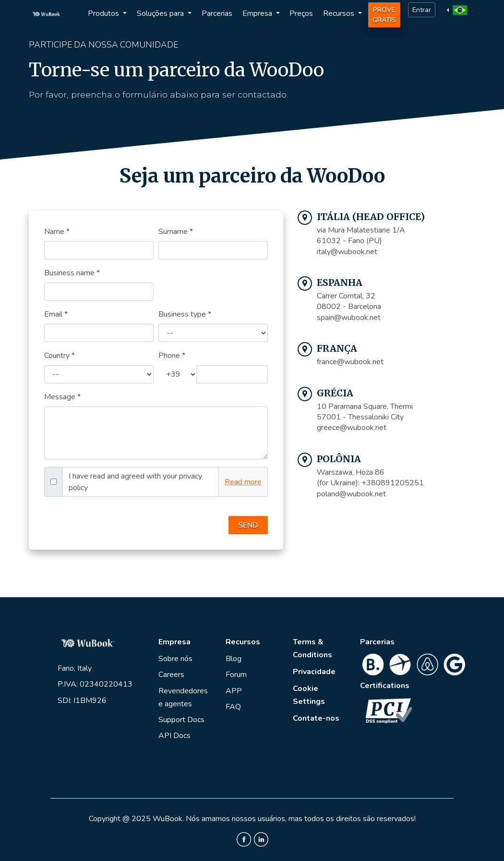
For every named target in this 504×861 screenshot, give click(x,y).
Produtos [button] (104, 13)
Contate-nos (316, 718)
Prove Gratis (384, 15)
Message (62, 397)
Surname (176, 232)
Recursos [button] (340, 13)
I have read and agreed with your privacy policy (135, 482)
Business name (72, 273)
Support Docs (181, 720)
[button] (458, 10)
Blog (234, 659)
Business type (185, 314)
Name (57, 232)
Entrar (422, 10)
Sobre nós (175, 659)
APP (234, 691)
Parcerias (217, 13)
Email (56, 314)
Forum (236, 675)
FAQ (233, 707)
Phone (172, 356)
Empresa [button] (258, 13)
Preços (301, 13)
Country (60, 356)
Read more (243, 482)
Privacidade (314, 672)
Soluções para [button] (161, 13)
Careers (171, 675)
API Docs (174, 736)
